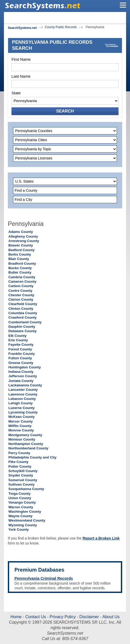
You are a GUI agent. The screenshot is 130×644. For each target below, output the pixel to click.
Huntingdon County (25, 367)
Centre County (20, 291)
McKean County (22, 417)
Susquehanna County (26, 489)
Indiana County (21, 372)
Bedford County (22, 250)
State (16, 93)
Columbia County (23, 313)
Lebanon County (22, 399)
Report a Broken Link (101, 538)
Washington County (25, 512)
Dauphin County (22, 327)
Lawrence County (23, 394)
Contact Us (35, 617)
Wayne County (20, 516)
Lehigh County (20, 403)
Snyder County (21, 475)
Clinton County (21, 309)
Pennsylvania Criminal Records (44, 578)
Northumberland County (28, 448)
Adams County (21, 232)
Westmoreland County (27, 520)
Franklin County (22, 354)
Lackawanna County (25, 385)
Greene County (21, 363)
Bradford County (22, 264)
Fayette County (21, 345)
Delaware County (22, 331)
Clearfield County (23, 304)
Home (16, 617)
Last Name (21, 76)
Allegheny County (23, 236)
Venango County (22, 502)
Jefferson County (23, 376)
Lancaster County (23, 390)
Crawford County (22, 317)
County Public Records (61, 27)
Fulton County (20, 358)
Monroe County (21, 430)
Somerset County (23, 480)
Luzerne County (22, 408)
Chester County (21, 295)
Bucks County (20, 268)
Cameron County (22, 281)
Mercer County (20, 421)
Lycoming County (23, 412)
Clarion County (21, 299)
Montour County (22, 439)
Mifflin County (20, 426)
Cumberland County (25, 322)
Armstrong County (24, 241)
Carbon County (21, 286)
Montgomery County (25, 435)
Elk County (17, 336)
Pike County (18, 462)
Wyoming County (23, 525)
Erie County (18, 340)
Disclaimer (89, 617)
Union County (20, 498)
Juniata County (21, 381)
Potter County (20, 466)
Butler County (20, 272)
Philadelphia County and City (32, 457)
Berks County (20, 254)
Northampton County (26, 444)
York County (19, 530)
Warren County (21, 507)
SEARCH (65, 111)
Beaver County (21, 245)
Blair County (19, 259)
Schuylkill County (23, 471)
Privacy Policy (63, 617)
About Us (111, 617)
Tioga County (19, 494)
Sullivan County (22, 484)
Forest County (20, 349)
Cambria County (22, 277)
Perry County (19, 453)
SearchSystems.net (22, 28)
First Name (21, 59)
